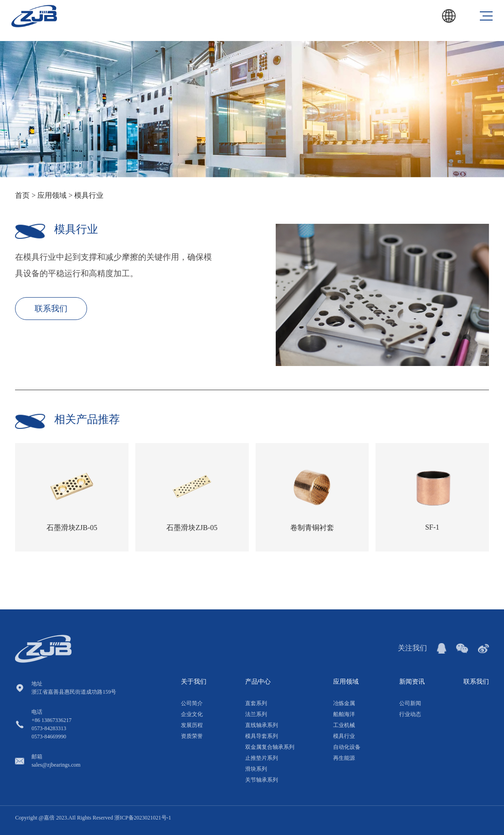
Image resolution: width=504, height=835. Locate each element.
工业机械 (344, 725)
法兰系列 (256, 714)
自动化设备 (347, 747)
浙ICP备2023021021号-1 (143, 818)
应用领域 (53, 195)
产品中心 (258, 682)
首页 (22, 195)
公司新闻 (410, 703)
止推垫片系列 (262, 758)
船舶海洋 (344, 714)
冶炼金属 (344, 703)
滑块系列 (256, 769)
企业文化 (192, 714)
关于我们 (194, 682)
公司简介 (192, 703)
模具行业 (89, 195)
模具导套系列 (262, 736)
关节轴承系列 (262, 780)
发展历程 (192, 725)
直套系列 (256, 703)
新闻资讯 (412, 682)
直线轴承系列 (262, 725)
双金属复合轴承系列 (270, 747)
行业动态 (410, 714)
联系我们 (51, 309)
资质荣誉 (192, 736)
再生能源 (344, 758)
